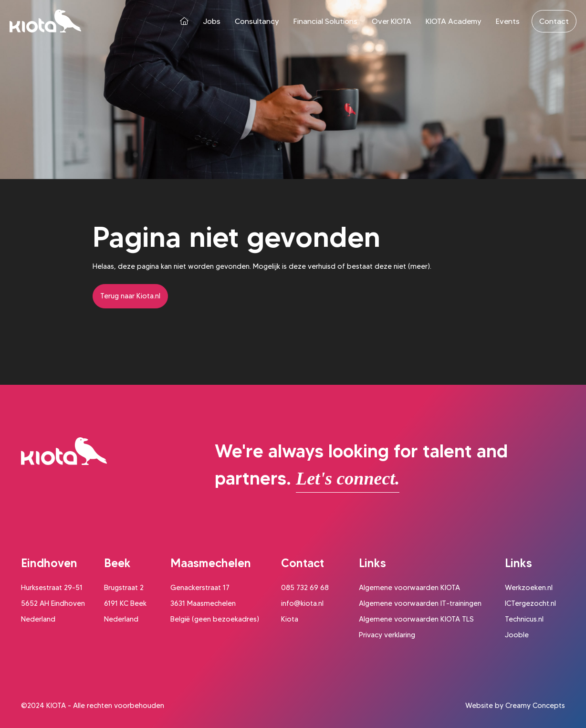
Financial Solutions (325, 21)
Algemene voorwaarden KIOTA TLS (416, 619)
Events (508, 21)
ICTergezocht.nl (530, 603)
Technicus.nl (524, 619)
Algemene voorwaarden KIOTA (409, 588)
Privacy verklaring (387, 635)
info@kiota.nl (302, 603)
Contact (554, 21)
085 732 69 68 (305, 588)
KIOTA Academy (454, 21)
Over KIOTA (392, 21)
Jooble (517, 635)
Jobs (212, 21)
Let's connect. (348, 478)
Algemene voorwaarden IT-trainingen (420, 603)
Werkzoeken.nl (529, 588)
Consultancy (257, 21)
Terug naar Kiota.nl (130, 296)
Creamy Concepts (535, 706)
